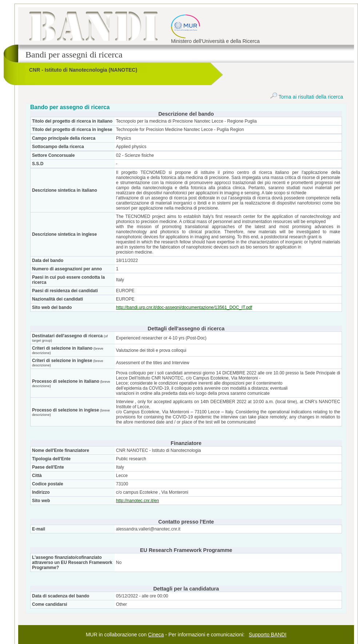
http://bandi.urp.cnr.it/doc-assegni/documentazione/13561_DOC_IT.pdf (184, 307)
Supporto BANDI (268, 635)
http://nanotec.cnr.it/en (138, 501)
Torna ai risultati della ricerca (307, 97)
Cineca (156, 635)
